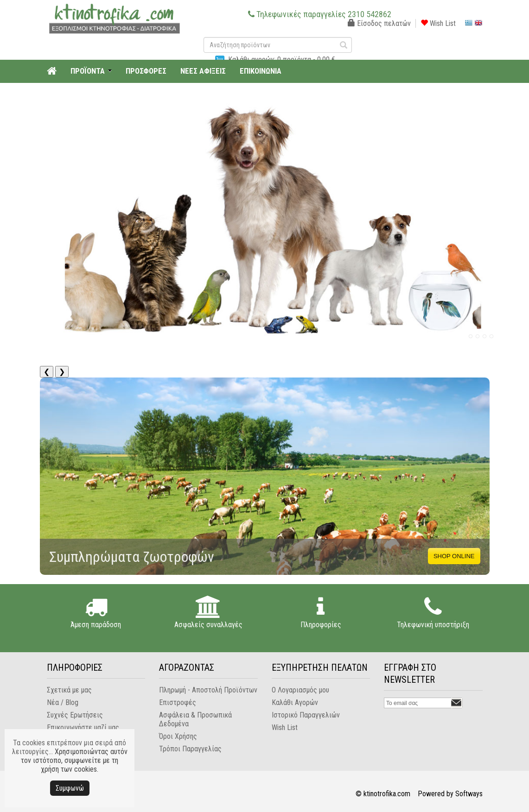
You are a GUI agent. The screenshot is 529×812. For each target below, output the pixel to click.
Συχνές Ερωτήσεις (75, 715)
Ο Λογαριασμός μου (300, 690)
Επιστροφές (178, 702)
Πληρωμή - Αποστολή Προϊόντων (208, 690)
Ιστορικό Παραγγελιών (306, 715)
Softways (469, 794)
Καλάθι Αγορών (295, 702)
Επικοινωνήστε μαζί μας (83, 727)
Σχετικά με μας (69, 690)
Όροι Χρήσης (178, 736)
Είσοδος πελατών (379, 23)
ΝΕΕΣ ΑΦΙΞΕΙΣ (203, 71)
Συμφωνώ (70, 788)
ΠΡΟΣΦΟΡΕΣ (146, 71)
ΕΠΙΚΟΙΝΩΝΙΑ (261, 71)
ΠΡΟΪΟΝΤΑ (88, 71)
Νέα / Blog (63, 702)
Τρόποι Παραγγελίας (190, 749)
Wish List (438, 23)
